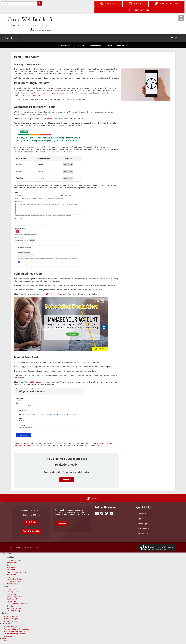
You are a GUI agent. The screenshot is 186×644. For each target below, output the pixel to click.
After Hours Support (14, 608)
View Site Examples (31, 531)
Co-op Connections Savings (15, 631)
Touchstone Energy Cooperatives (16, 629)
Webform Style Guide (15, 597)
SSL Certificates (13, 599)
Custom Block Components (17, 604)
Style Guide (11, 606)
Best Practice (143, 533)
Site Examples (143, 524)
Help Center (67, 45)
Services (81, 45)
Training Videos (144, 529)
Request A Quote (11, 621)
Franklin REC (48, 119)
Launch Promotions (14, 582)
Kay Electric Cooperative (37, 382)
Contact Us (142, 514)
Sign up (141, 519)
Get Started (67, 480)
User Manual (11, 594)
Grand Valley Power (65, 294)
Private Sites (11, 574)
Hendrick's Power (49, 294)
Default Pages (96, 45)
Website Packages (11, 619)
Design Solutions (11, 616)
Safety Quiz (9, 636)
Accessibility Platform (14, 579)
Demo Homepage (11, 627)
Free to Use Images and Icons (18, 572)
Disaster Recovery (13, 611)
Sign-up (10, 565)
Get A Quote (31, 522)
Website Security (13, 584)
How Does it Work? (14, 560)
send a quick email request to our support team (43, 93)
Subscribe (121, 45)
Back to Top (95, 498)
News (110, 45)
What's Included (13, 563)
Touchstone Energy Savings (15, 634)
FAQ (8, 577)
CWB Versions (12, 601)
